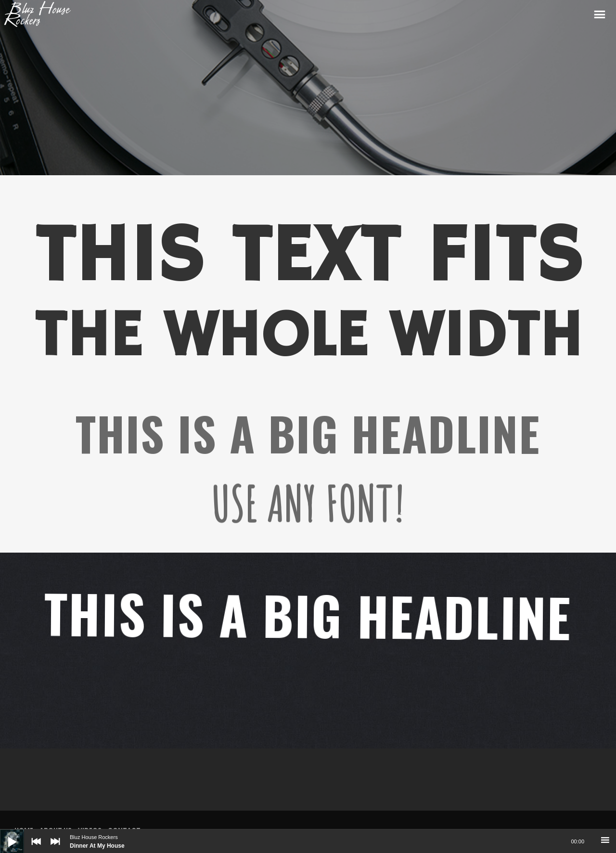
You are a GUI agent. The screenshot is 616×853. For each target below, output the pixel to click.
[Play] (5, 834)
